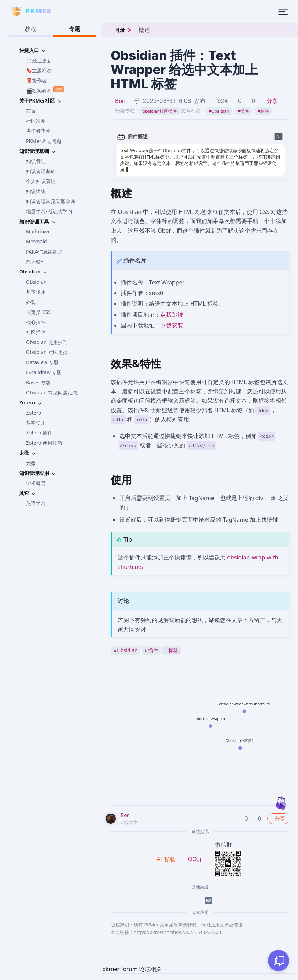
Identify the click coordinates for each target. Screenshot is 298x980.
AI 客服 (167, 853)
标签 (263, 111)
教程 (31, 29)
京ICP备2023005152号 (189, 976)
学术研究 (36, 483)
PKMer (101, 976)
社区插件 (36, 332)
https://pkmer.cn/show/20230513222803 (177, 926)
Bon (120, 101)
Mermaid (37, 241)
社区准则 (36, 121)
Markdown (38, 231)
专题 (74, 29)
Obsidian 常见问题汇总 (52, 392)
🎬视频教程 (45, 90)
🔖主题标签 (39, 70)
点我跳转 (172, 308)
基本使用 (36, 292)
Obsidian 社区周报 (47, 352)
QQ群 (195, 853)
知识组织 (36, 191)
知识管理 (36, 161)
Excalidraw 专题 (44, 372)
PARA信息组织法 (44, 252)
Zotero (34, 413)
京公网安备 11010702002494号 (256, 976)
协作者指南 (38, 131)
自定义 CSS (38, 312)
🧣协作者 (36, 80)
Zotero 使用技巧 (44, 443)
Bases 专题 (38, 383)
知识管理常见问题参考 (51, 201)
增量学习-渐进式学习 (49, 211)
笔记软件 (36, 262)
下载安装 (172, 319)
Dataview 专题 (42, 362)
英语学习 (36, 503)
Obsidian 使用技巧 (47, 342)
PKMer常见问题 (44, 141)
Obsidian (36, 282)
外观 (31, 302)
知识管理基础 (41, 171)
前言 (31, 110)
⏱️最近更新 (39, 60)
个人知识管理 (41, 181)
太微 (31, 463)
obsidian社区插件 (160, 111)
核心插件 (36, 322)
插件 (243, 111)
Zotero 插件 (39, 433)
